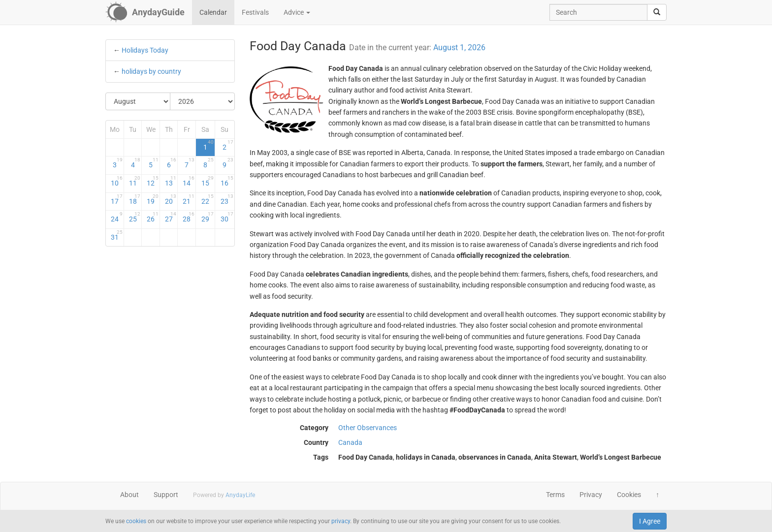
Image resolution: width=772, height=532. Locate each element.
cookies (136, 521)
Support (166, 495)
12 (153, 181)
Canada (350, 442)
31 (117, 235)
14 (189, 181)
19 (153, 199)
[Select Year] (202, 101)
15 (208, 181)
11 (135, 181)
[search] (657, 12)
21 (189, 199)
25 (135, 217)
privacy (341, 521)
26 (153, 217)
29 (208, 217)
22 (208, 199)
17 (117, 199)
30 (227, 217)
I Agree (650, 521)
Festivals (255, 12)
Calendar (213, 12)
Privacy (591, 495)
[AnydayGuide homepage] (145, 12)
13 (171, 181)
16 (227, 181)
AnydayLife (240, 495)
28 (189, 217)
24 (117, 217)
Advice (297, 12)
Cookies (629, 495)
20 (171, 199)
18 (135, 199)
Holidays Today (145, 50)
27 (171, 217)
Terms (555, 495)
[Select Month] (138, 101)
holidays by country (151, 71)
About (129, 495)
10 (117, 181)
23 (227, 199)
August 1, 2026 (459, 47)
